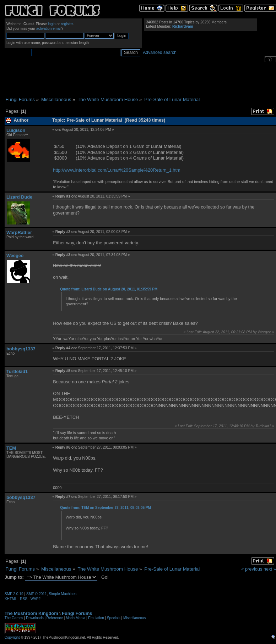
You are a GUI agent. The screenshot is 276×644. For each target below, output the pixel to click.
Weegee (15, 256)
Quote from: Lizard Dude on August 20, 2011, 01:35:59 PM (109, 289)
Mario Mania (75, 618)
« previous (252, 569)
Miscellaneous (134, 618)
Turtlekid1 (17, 371)
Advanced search (160, 52)
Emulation (96, 618)
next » (270, 569)
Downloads (35, 618)
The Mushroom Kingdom (31, 613)
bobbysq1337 (21, 349)
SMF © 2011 (37, 594)
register (67, 24)
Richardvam (183, 26)
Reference (55, 618)
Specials (114, 618)
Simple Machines (63, 594)
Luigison (16, 130)
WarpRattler (19, 232)
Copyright (12, 637)
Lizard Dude (19, 197)
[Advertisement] (140, 79)
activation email (49, 29)
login (52, 24)
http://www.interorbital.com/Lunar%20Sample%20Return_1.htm (117, 170)
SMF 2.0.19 (14, 594)
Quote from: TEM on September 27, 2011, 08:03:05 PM (105, 508)
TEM (11, 448)
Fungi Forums (77, 613)
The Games (14, 618)
